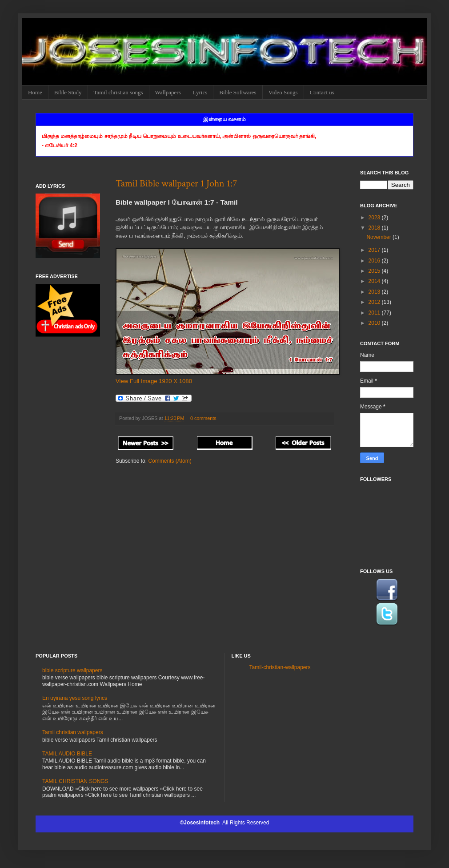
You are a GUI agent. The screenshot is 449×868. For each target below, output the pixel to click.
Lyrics (200, 92)
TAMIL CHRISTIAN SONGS (75, 781)
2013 (375, 292)
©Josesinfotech (201, 823)
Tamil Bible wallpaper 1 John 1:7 (176, 184)
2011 (375, 313)
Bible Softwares (238, 92)
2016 (375, 261)
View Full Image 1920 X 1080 (154, 381)
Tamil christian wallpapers (73, 732)
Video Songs (283, 92)
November (379, 237)
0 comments (203, 418)
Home (35, 92)
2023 (375, 218)
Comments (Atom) (170, 461)
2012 (375, 302)
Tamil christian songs (118, 92)
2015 (375, 271)
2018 (375, 228)
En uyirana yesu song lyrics (75, 698)
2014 (375, 281)
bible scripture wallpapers (72, 670)
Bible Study (68, 92)
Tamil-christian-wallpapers (280, 667)
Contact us (322, 92)
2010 (375, 323)
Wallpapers (168, 92)
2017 (375, 250)
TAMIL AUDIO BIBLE (67, 754)
